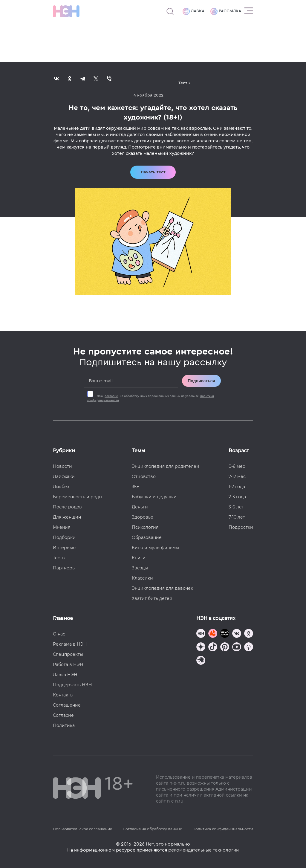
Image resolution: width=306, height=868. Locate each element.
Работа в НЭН (68, 664)
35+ (135, 487)
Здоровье (143, 517)
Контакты (63, 695)
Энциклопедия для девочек (162, 588)
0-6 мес (237, 466)
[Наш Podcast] (249, 648)
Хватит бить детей (152, 598)
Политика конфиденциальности (223, 829)
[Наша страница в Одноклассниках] (249, 634)
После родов (67, 507)
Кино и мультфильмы (155, 548)
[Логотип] (66, 11)
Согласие (63, 715)
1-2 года (237, 487)
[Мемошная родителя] (225, 634)
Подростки (241, 527)
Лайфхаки (64, 476)
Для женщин (67, 517)
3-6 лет (236, 507)
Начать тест (153, 172)
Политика (64, 725)
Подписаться (201, 381)
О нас (59, 634)
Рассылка (226, 11)
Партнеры (64, 568)
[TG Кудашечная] (213, 634)
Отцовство (144, 476)
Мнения (62, 527)
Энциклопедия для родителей (166, 466)
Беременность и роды (78, 497)
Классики (142, 578)
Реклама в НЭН (70, 644)
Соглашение (67, 705)
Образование (147, 537)
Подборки (64, 537)
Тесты (59, 558)
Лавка (193, 11)
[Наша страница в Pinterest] (225, 648)
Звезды (140, 568)
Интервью (64, 548)
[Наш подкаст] (201, 661)
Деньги (140, 507)
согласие (111, 396)
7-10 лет (237, 517)
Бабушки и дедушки (154, 497)
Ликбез (61, 487)
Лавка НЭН (65, 675)
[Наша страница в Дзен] (201, 648)
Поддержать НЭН (72, 685)
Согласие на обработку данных (152, 829)
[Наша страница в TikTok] (213, 648)
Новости (62, 466)
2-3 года (237, 497)
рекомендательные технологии (204, 850)
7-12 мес (237, 476)
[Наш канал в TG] (201, 634)
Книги (139, 558)
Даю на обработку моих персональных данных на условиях (151, 398)
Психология (145, 527)
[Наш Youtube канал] (237, 648)
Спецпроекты (68, 654)
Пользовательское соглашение (82, 829)
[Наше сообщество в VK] (237, 634)
